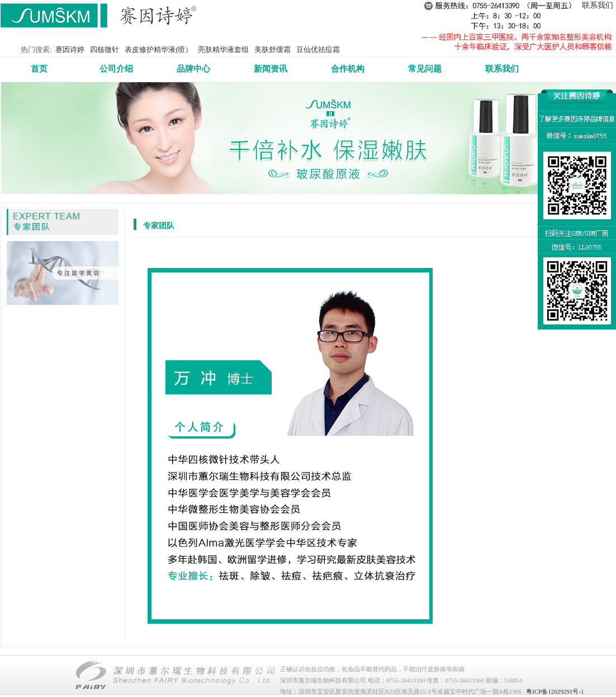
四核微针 (105, 50)
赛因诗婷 (70, 50)
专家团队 (159, 225)
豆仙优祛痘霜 (318, 50)
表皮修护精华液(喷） (158, 50)
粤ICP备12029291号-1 (555, 691)
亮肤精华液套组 (223, 50)
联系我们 (598, 5)
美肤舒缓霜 (273, 50)
